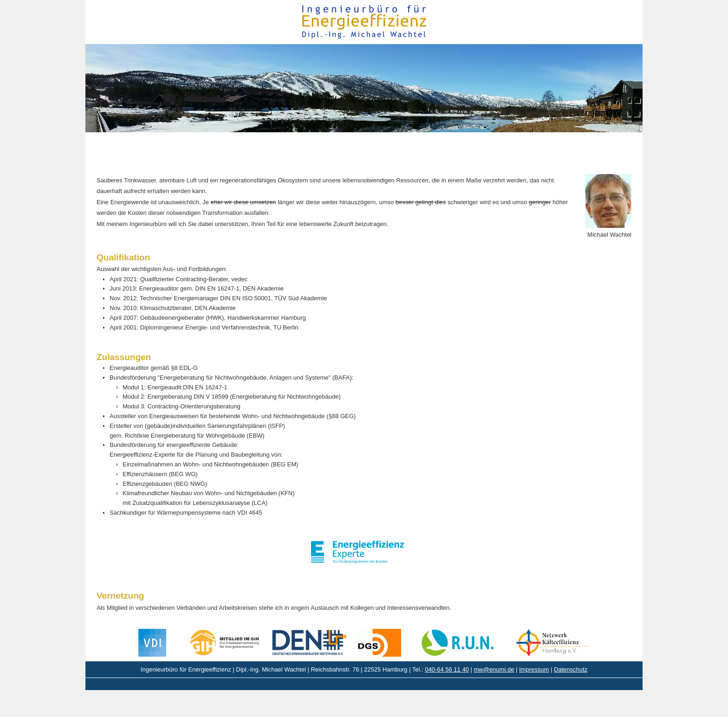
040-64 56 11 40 (447, 669)
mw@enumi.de (494, 669)
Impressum (534, 669)
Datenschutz (571, 669)
